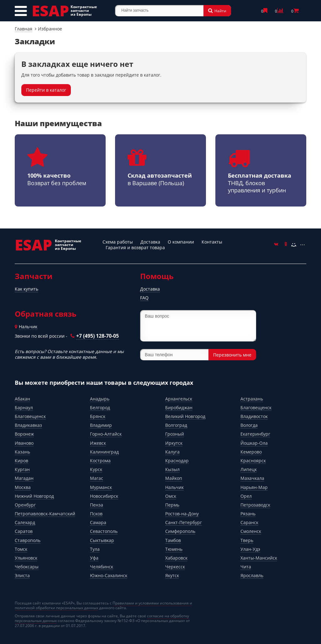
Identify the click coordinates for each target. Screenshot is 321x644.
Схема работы (118, 242)
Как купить (26, 289)
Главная (24, 29)
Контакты (212, 242)
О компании (181, 242)
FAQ (144, 298)
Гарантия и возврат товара (135, 247)
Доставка (150, 242)
